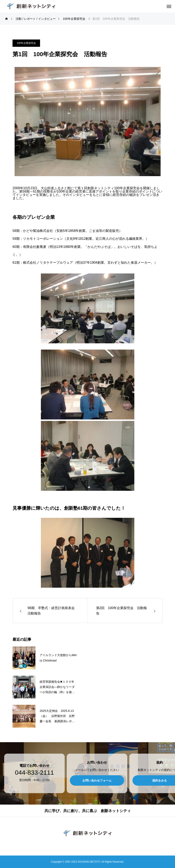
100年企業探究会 (26, 43)
